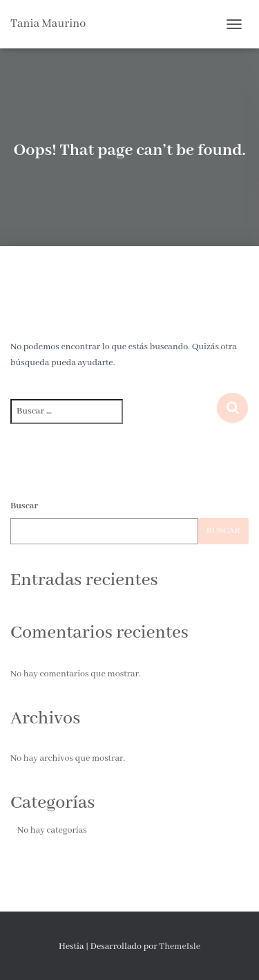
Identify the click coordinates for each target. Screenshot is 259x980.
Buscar (24, 506)
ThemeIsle (180, 946)
